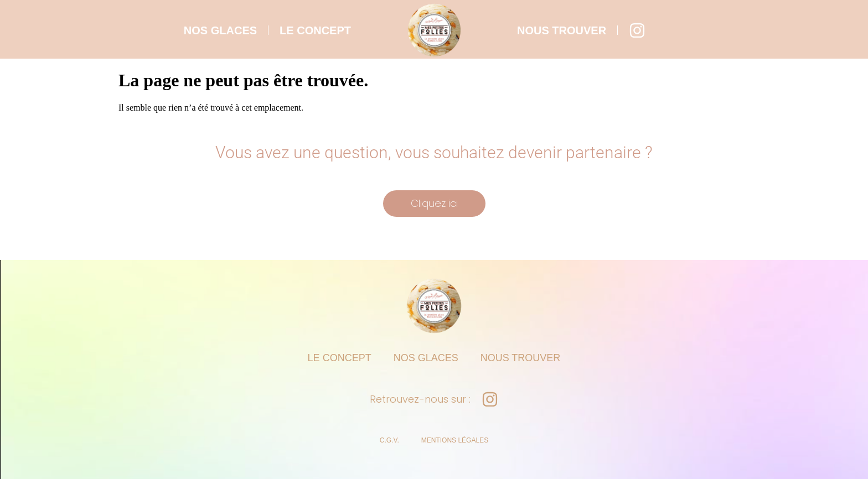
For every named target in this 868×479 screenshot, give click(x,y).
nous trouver (562, 30)
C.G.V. (389, 440)
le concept (315, 30)
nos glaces (220, 30)
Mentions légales (455, 440)
